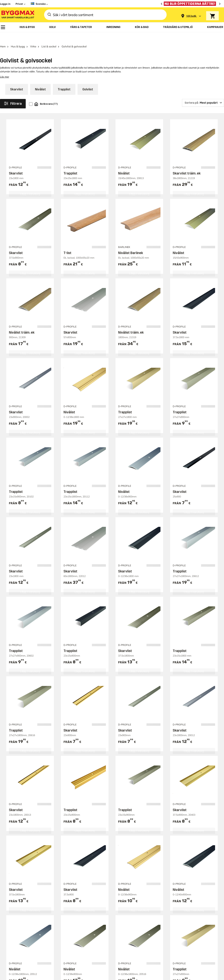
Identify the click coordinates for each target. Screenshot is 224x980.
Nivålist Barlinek (131, 243)
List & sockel (49, 37)
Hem (3, 37)
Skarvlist (17, 80)
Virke (33, 37)
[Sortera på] (203, 93)
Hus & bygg (18, 37)
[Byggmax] (18, 15)
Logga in (5, 4)
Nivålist (40, 80)
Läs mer (5, 67)
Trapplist (64, 80)
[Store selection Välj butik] (191, 16)
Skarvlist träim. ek (187, 164)
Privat (19, 4)
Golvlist (88, 80)
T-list (67, 243)
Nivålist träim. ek (22, 323)
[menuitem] (3, 27)
